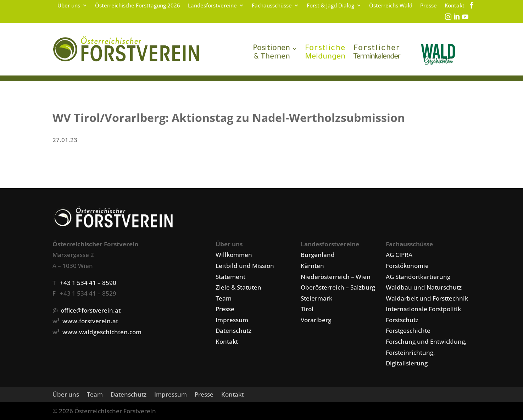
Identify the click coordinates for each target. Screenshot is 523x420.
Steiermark (316, 298)
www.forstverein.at (90, 321)
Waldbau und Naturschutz (424, 287)
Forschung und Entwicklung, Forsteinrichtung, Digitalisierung (426, 352)
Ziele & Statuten (238, 287)
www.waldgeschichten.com (102, 332)
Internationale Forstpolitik (423, 309)
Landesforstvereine (212, 6)
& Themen (271, 53)
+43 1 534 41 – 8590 (88, 283)
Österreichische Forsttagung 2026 (138, 6)
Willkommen (234, 255)
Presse (429, 6)
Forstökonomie (407, 266)
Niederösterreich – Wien (336, 277)
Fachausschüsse (272, 6)
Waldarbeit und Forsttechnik (427, 298)
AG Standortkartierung (418, 277)
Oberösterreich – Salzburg (338, 287)
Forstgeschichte (408, 331)
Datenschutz (233, 331)
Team (224, 298)
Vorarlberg (316, 320)
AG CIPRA (399, 255)
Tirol (307, 309)
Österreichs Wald (391, 6)
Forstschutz (402, 320)
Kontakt (455, 6)
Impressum (232, 320)
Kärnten (312, 266)
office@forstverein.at (91, 310)
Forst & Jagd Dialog (330, 6)
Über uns (69, 6)
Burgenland (318, 255)
